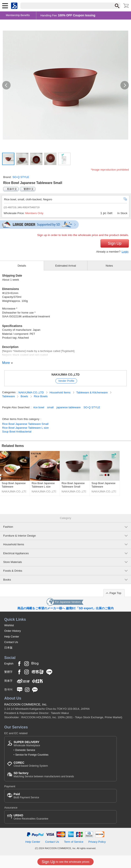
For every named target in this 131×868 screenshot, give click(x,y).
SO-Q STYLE (21, 177)
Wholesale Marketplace (27, 744)
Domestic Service (25, 750)
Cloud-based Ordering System (31, 764)
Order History (13, 631)
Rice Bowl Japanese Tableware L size (25, 428)
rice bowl (39, 407)
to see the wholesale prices (65, 862)
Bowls (25, 396)
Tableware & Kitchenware (92, 392)
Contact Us (11, 642)
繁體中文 (29, 189)
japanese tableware (69, 407)
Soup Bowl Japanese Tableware (14, 485)
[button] (6, 85)
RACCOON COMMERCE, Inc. (26, 704)
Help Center (12, 637)
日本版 (8, 648)
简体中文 (12, 189)
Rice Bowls (41, 396)
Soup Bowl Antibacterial (17, 432)
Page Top (115, 593)
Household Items (61, 392)
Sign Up (115, 243)
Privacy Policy (97, 842)
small (50, 407)
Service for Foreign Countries (32, 755)
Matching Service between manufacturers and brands (44, 775)
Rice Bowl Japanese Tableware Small (25, 424)
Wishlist (9, 625)
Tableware (9, 396)
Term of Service (74, 842)
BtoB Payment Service (26, 796)
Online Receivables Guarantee (31, 817)
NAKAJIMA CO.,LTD (65, 375)
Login (125, 252)
